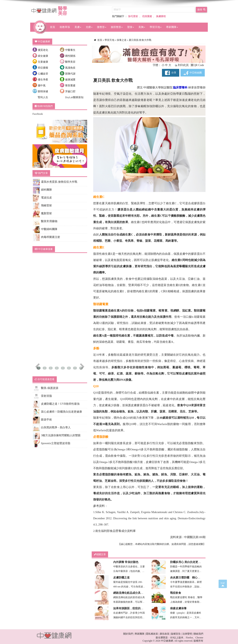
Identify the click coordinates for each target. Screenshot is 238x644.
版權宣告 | (176, 634)
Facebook (38, 114)
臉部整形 (117, 27)
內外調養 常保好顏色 (126, 562)
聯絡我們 (198, 634)
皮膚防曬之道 (121, 578)
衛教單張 (65, 27)
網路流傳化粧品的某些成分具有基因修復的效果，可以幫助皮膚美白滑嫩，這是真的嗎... (129, 602)
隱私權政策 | (152, 634)
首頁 (53, 27)
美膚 (78, 27)
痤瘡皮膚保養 (178, 608)
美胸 (142, 27)
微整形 (102, 27)
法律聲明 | (188, 634)
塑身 (131, 27)
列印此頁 (182, 65)
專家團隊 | (140, 634)
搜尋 (201, 9)
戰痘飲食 (176, 593)
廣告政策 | (165, 634)
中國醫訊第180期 (195, 537)
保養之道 (122, 40)
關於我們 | (129, 634)
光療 (89, 27)
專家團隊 (172, 27)
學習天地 (156, 27)
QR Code (197, 65)
